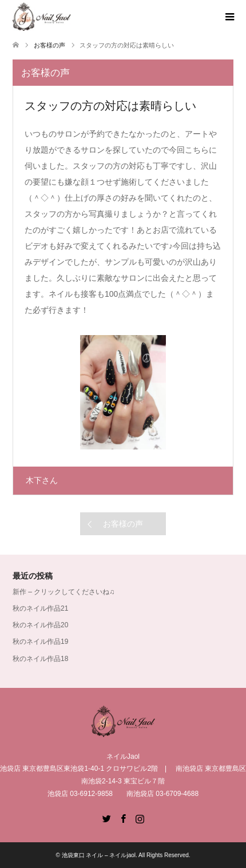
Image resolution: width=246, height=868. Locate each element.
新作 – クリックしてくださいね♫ (64, 592)
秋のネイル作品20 (40, 625)
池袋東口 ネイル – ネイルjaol (99, 855)
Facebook (123, 818)
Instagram (140, 818)
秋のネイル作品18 (40, 659)
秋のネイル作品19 (40, 642)
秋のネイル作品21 (40, 608)
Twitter (106, 818)
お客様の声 (123, 524)
